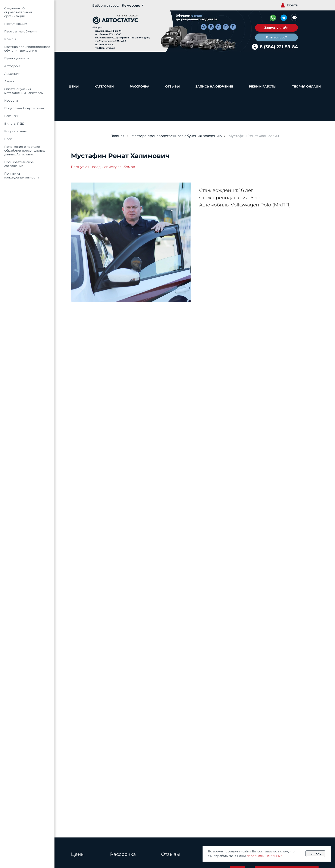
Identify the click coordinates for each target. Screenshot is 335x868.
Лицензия (12, 74)
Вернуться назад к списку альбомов (103, 167)
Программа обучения (21, 31)
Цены (74, 86)
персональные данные (265, 856)
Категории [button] (104, 86)
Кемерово (131, 5)
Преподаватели (17, 58)
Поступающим (16, 24)
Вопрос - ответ (16, 131)
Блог (8, 139)
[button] (276, 28)
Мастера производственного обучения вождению (27, 49)
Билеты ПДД (14, 124)
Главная (118, 136)
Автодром (12, 66)
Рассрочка (140, 86)
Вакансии (12, 116)
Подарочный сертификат (24, 108)
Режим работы (263, 86)
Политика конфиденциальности (22, 175)
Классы (10, 39)
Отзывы (172, 86)
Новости (11, 101)
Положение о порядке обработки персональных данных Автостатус (24, 151)
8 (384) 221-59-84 (279, 47)
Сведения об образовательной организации (18, 12)
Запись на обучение (214, 86)
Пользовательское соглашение (19, 164)
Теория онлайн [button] (306, 86)
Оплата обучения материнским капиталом (24, 91)
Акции (9, 81)
